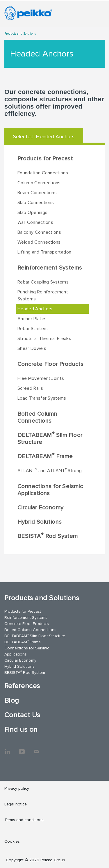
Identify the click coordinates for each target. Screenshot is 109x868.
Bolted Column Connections (37, 417)
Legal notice (16, 804)
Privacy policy (17, 788)
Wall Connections (35, 222)
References (22, 686)
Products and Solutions (20, 34)
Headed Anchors (35, 309)
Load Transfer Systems (42, 398)
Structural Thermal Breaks (44, 339)
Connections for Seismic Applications (50, 490)
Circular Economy (40, 508)
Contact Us (22, 715)
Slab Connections (36, 203)
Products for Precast (45, 159)
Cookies (12, 841)
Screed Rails (30, 388)
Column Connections (39, 183)
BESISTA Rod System (48, 536)
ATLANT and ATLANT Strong (50, 470)
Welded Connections (39, 242)
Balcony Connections (39, 232)
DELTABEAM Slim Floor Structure (50, 438)
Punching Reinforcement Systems (43, 295)
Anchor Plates (32, 319)
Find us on (21, 730)
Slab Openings (32, 212)
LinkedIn (7, 749)
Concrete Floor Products (50, 364)
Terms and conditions (24, 820)
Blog (12, 700)
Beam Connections (37, 193)
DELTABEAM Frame (45, 456)
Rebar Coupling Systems (43, 282)
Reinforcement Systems (50, 268)
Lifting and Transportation (44, 252)
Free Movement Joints (41, 378)
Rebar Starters (33, 329)
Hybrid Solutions (40, 522)
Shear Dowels (32, 348)
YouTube (22, 749)
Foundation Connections (43, 173)
